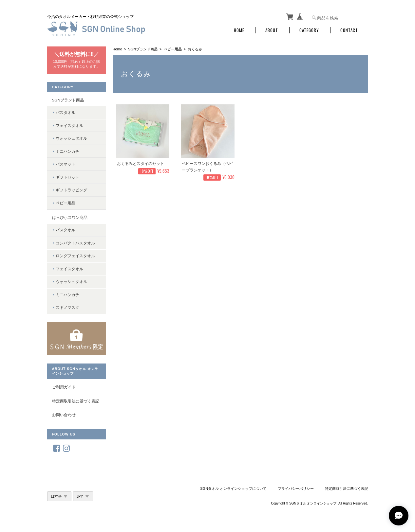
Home (239, 30)
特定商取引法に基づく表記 (76, 401)
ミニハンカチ (67, 151)
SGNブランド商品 (143, 49)
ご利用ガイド (64, 387)
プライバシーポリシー (296, 488)
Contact (349, 30)
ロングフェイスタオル (75, 256)
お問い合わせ (64, 415)
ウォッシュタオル (71, 138)
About (272, 30)
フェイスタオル (69, 125)
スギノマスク (67, 307)
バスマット (66, 164)
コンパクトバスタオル (75, 243)
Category (309, 30)
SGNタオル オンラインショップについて (233, 488)
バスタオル (66, 112)
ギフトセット (67, 177)
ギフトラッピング (71, 190)
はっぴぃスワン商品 (70, 217)
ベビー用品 (173, 49)
